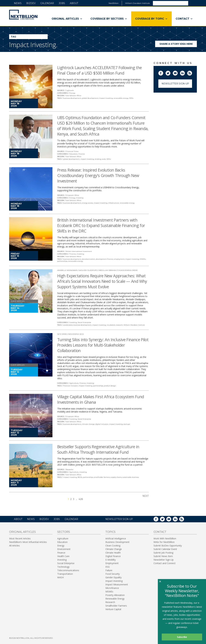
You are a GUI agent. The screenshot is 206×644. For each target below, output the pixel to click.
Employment (112, 563)
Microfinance (112, 588)
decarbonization (89, 259)
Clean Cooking (113, 546)
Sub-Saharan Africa (73, 96)
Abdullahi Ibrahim (107, 270)
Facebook (163, 73)
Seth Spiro (62, 334)
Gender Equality (114, 577)
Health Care (63, 556)
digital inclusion (102, 424)
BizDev (31, 3)
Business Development (117, 542)
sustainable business (131, 477)
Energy (72, 93)
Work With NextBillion (165, 538)
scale (104, 159)
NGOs (80, 477)
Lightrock (70, 90)
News (18, 3)
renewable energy (121, 98)
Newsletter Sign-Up (175, 84)
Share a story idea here (178, 45)
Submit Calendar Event (165, 549)
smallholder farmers (102, 477)
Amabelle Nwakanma (67, 270)
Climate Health (113, 553)
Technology (63, 567)
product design (110, 386)
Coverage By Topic (151, 19)
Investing (80, 198)
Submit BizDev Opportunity (168, 546)
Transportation (65, 574)
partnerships (62, 261)
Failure (109, 570)
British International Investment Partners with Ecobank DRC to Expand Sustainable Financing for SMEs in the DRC (101, 225)
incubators (111, 325)
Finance (82, 154)
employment (119, 259)
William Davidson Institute (137, 3)
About (74, 3)
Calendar (47, 3)
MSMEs (143, 259)
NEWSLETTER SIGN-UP (119, 519)
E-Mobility (111, 560)
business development (72, 98)
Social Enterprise (84, 322)
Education (74, 154)
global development (90, 98)
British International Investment (79, 251)
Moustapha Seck (76, 334)
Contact (184, 19)
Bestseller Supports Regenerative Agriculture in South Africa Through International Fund (98, 449)
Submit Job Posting (163, 553)
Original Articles (67, 19)
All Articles (14, 546)
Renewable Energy (115, 599)
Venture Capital (113, 609)
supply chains (116, 477)
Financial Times (72, 151)
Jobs (62, 3)
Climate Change (114, 549)
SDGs (131, 98)
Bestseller (70, 469)
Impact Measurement (117, 584)
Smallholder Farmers (116, 606)
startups (127, 424)
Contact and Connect (165, 563)
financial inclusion (71, 386)
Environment (64, 549)
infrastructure (114, 203)
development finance (105, 259)
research (119, 325)
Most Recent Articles (20, 538)
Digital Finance (113, 556)
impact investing (106, 98)
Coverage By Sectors (109, 19)
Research (110, 602)
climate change (88, 424)
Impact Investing (114, 581)
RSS (192, 73)
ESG (107, 567)
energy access (87, 203)
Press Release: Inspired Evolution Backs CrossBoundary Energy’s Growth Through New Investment (98, 175)
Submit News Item (163, 556)
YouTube (177, 73)
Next (146, 496)
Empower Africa (72, 195)
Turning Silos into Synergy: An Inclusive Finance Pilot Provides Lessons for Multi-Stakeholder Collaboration (103, 345)
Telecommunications (68, 570)
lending (98, 159)
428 (81, 499)
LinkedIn (185, 73)
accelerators (68, 325)
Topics (110, 532)
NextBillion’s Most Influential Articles (28, 542)
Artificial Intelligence (116, 538)
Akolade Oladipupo (88, 270)
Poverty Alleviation (115, 595)
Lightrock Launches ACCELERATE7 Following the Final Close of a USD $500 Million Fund (100, 70)
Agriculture (74, 383)
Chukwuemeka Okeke (128, 270)
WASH (60, 577)
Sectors (64, 532)
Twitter (170, 73)
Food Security (113, 574)
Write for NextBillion (164, 542)
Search (192, 3)
